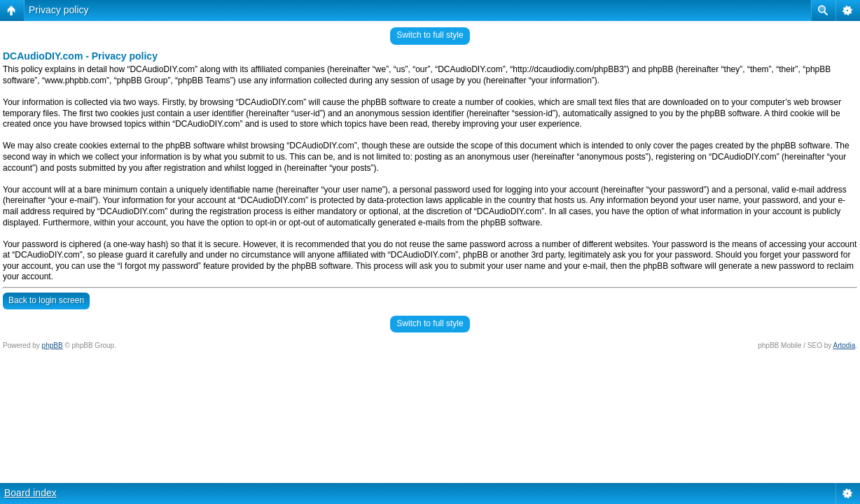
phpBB (53, 345)
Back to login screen (46, 300)
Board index (30, 493)
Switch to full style (430, 35)
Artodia (845, 345)
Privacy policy (59, 10)
